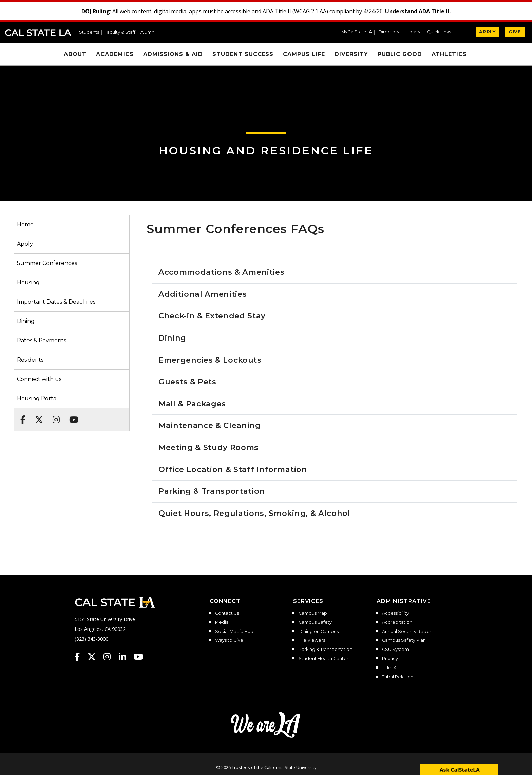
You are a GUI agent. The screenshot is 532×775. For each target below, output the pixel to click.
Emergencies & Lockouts (210, 360)
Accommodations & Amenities (221, 272)
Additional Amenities (203, 294)
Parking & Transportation (212, 491)
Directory (389, 32)
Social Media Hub (234, 632)
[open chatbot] (459, 769)
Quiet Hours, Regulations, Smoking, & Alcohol (254, 513)
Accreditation (397, 622)
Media (222, 622)
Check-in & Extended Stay (212, 316)
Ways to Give (229, 640)
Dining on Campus (319, 632)
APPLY (487, 32)
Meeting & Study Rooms (208, 447)
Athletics (449, 54)
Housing (28, 282)
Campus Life (304, 54)
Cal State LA (38, 33)
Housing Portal (37, 398)
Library (413, 32)
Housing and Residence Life (266, 150)
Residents (30, 360)
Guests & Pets (187, 382)
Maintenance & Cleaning (210, 425)
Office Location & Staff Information (233, 469)
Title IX (389, 668)
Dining (26, 321)
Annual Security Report (407, 632)
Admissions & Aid (173, 54)
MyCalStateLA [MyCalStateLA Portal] (357, 32)
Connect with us (39, 379)
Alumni (148, 32)
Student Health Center (324, 659)
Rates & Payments (42, 340)
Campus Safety (315, 622)
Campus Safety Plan (404, 640)
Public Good (400, 54)
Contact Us (227, 613)
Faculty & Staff (120, 32)
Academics (115, 54)
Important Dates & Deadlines (56, 302)
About (75, 54)
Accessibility (395, 613)
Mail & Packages (192, 404)
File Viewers (312, 640)
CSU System (395, 650)
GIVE (515, 32)
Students (89, 32)
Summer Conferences (47, 263)
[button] (442, 33)
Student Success (243, 54)
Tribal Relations (399, 677)
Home (25, 224)
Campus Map (313, 613)
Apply (25, 244)
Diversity (351, 54)
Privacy (390, 659)
